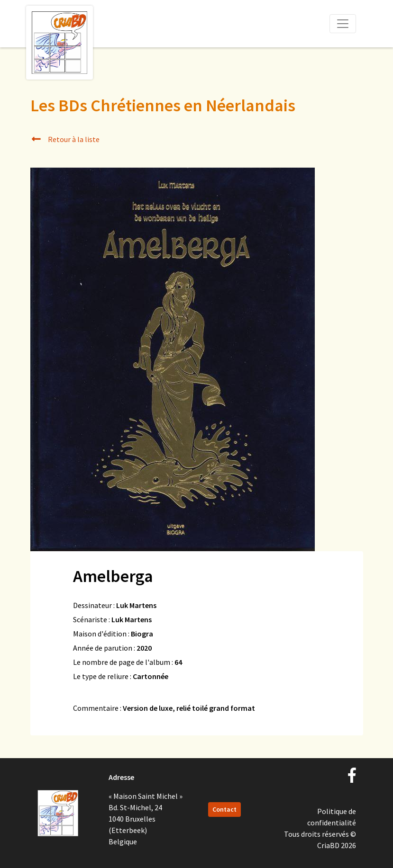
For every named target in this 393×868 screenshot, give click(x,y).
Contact (224, 809)
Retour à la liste (65, 139)
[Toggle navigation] (343, 24)
